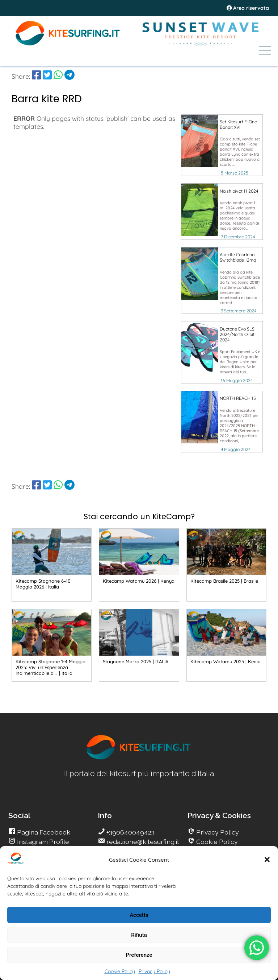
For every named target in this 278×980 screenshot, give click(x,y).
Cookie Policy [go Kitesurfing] (216, 842)
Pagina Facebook (43, 832)
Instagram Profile (42, 842)
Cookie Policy (120, 971)
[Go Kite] (68, 44)
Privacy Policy (154, 971)
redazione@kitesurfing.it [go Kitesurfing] (142, 842)
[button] (267, 860)
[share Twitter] (47, 76)
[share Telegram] (69, 76)
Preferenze (139, 955)
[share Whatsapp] (58, 76)
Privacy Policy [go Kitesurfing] (217, 832)
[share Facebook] (36, 76)
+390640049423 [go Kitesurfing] (130, 832)
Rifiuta (139, 935)
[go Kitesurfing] (139, 758)
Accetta (139, 915)
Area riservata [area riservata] (248, 8)
